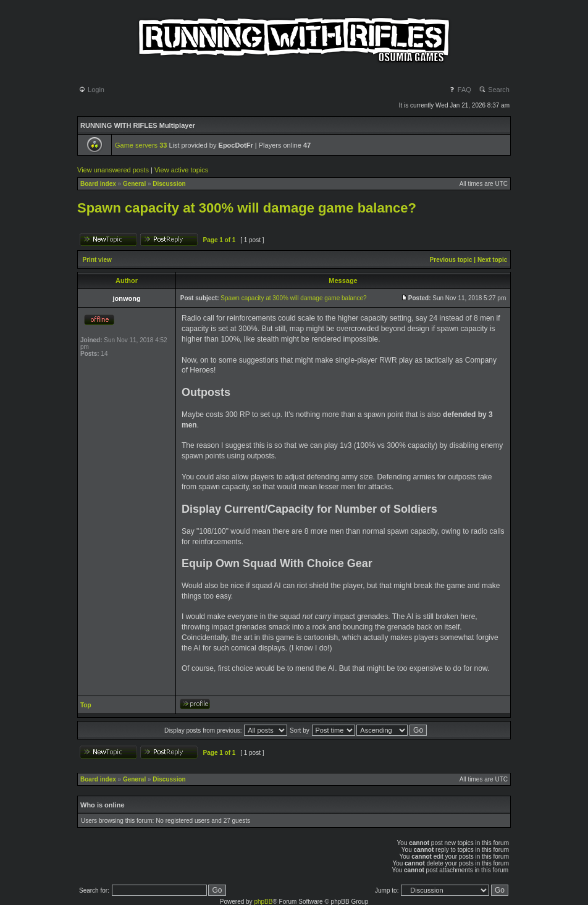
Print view (97, 260)
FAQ (460, 90)
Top (86, 705)
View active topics (181, 170)
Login (91, 90)
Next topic (492, 260)
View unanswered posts (113, 170)
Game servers (141, 145)
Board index (98, 184)
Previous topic (451, 260)
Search (494, 90)
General (134, 184)
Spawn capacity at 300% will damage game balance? (247, 208)
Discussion (169, 184)
